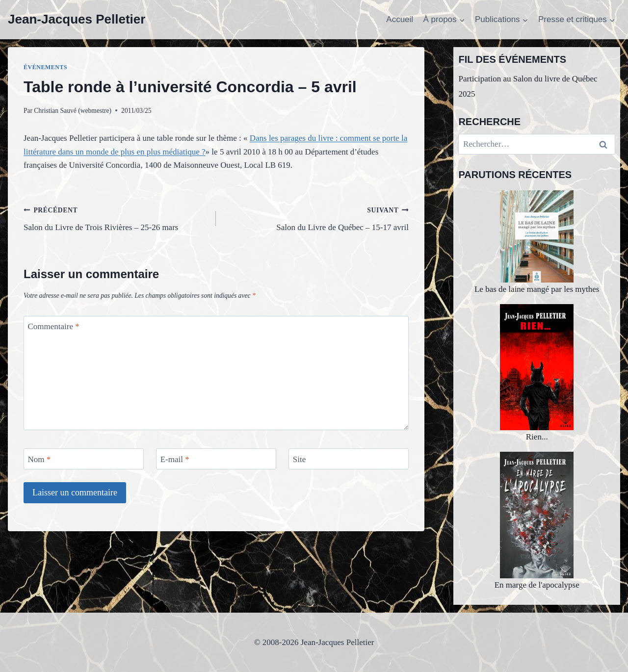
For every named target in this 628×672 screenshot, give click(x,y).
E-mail (175, 459)
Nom (39, 459)
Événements (45, 67)
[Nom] (84, 459)
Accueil (400, 19)
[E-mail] (216, 459)
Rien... (537, 373)
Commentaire (54, 326)
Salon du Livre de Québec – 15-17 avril (316, 218)
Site (299, 459)
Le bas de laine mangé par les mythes (537, 242)
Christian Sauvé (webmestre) (73, 111)
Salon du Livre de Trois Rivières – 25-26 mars (116, 218)
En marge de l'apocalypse (537, 521)
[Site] (349, 459)
